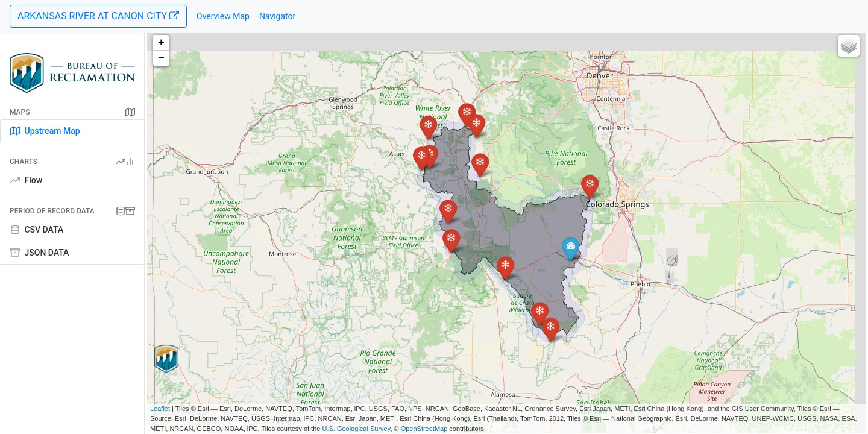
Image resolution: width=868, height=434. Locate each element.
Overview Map (223, 16)
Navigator (277, 16)
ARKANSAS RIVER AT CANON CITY (98, 16)
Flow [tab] (26, 180)
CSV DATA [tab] (37, 230)
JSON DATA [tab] (39, 253)
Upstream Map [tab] (45, 131)
